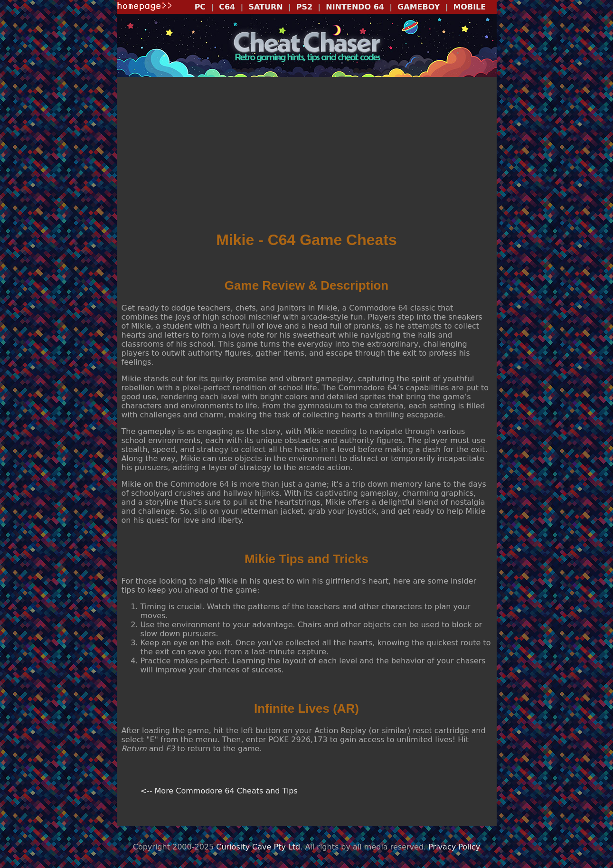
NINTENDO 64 (355, 7)
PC (200, 7)
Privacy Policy (454, 847)
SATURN (265, 7)
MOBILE (469, 7)
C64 (227, 7)
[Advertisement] (307, 155)
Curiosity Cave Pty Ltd (258, 847)
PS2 (304, 7)
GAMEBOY (419, 7)
